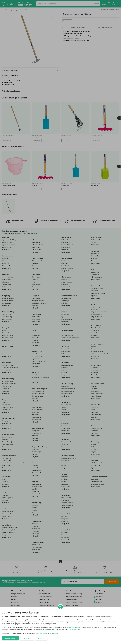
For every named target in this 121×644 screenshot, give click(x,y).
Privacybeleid (43, 633)
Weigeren (41, 638)
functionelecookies (75, 629)
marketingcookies (72, 628)
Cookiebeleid (54, 633)
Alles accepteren (10, 638)
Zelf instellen (27, 638)
